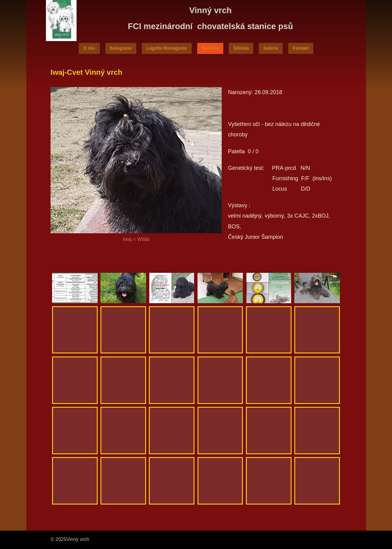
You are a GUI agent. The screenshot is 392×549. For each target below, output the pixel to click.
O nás (89, 48)
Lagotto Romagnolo (167, 48)
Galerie (271, 48)
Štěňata (241, 48)
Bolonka (210, 48)
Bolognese (121, 48)
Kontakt (301, 48)
